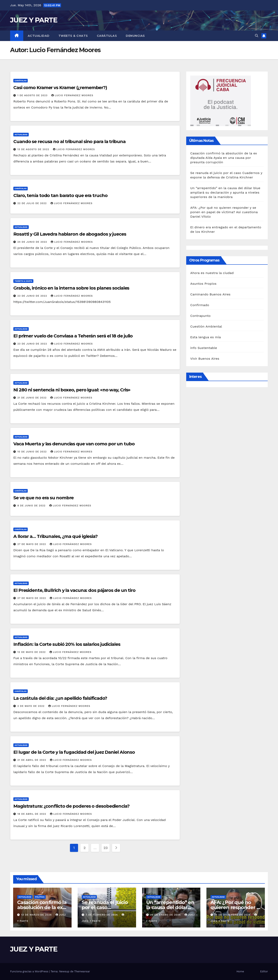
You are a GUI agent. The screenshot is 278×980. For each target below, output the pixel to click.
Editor (264, 971)
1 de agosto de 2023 (33, 95)
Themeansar (82, 971)
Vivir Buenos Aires (205, 359)
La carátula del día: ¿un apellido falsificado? (60, 698)
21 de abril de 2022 (32, 760)
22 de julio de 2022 (33, 203)
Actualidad (39, 36)
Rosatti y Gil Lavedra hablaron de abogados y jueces (70, 234)
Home (240, 971)
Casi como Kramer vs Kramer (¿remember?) (60, 88)
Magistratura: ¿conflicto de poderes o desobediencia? (71, 806)
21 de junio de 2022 (32, 398)
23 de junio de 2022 (33, 296)
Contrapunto (200, 316)
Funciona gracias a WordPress (30, 971)
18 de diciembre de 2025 (233, 915)
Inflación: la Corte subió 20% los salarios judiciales (67, 644)
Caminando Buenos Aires (210, 294)
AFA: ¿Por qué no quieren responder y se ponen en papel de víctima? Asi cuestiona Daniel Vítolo (224, 212)
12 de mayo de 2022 (32, 652)
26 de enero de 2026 (166, 915)
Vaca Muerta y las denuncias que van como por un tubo (74, 444)
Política (40, 897)
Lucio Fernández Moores (72, 95)
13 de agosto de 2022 (34, 149)
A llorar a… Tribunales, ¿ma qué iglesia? (55, 536)
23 (106, 848)
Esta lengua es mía (206, 337)
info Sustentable (204, 348)
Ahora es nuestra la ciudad (212, 273)
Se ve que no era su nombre (43, 498)
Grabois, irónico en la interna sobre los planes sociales (71, 288)
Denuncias (135, 36)
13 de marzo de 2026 (37, 915)
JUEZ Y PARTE (34, 20)
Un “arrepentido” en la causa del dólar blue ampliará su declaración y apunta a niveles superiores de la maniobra (225, 192)
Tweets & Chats (73, 36)
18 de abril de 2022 (32, 814)
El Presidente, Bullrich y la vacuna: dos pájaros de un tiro (74, 590)
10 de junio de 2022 (33, 452)
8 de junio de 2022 (32, 506)
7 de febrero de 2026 (102, 915)
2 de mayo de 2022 (31, 706)
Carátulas (107, 36)
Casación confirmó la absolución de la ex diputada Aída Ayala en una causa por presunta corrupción (224, 158)
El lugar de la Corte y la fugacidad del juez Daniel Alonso (74, 752)
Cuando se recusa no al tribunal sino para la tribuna (69, 142)
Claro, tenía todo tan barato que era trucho (60, 195)
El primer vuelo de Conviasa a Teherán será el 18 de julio (73, 336)
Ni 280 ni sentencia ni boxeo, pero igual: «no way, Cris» (72, 390)
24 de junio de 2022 (33, 242)
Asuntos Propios (203, 284)
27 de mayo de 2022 (32, 544)
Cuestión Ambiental (206, 326)
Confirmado (200, 305)
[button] (257, 36)
